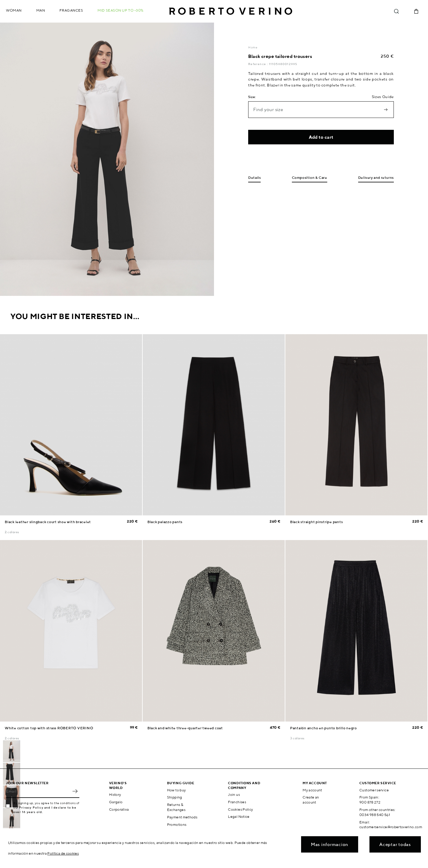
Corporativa (119, 809)
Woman (14, 10)
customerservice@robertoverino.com (391, 827)
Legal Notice (239, 816)
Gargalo (116, 802)
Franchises (237, 802)
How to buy (177, 790)
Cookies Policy (240, 809)
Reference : (258, 64)
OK (75, 791)
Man (41, 10)
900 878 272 (370, 802)
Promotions (177, 824)
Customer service (374, 790)
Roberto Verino (231, 11)
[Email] (38, 791)
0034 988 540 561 (375, 815)
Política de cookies (63, 853)
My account (312, 790)
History (115, 794)
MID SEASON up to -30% (121, 10)
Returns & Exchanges (176, 807)
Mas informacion (330, 844)
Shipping (175, 797)
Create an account (311, 800)
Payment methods (182, 817)
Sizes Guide (383, 97)
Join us (234, 794)
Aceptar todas (395, 844)
